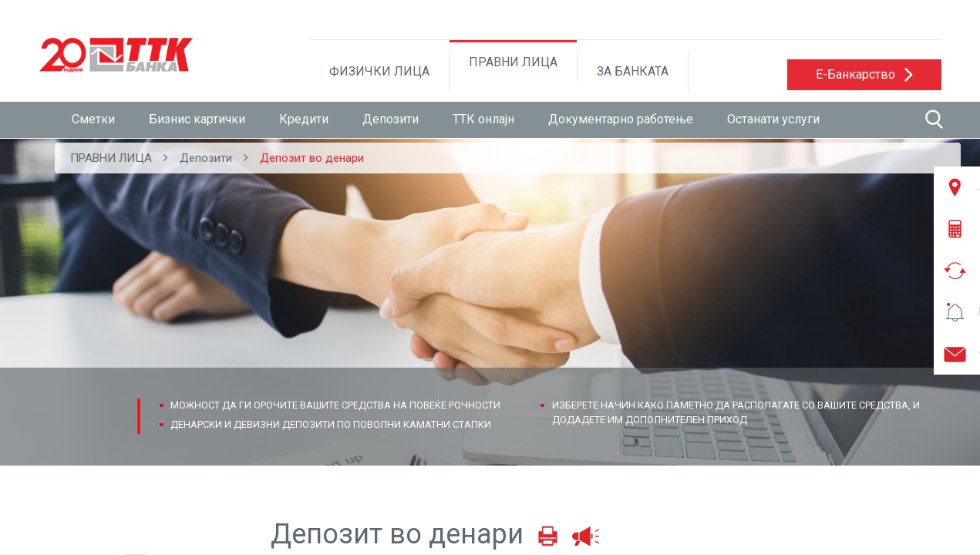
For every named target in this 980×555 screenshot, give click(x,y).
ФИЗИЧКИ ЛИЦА (379, 71)
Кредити (304, 119)
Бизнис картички (197, 119)
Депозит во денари (312, 158)
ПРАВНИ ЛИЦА (513, 62)
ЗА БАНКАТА (633, 71)
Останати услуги (773, 119)
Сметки (93, 119)
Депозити (391, 119)
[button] (864, 75)
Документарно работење (621, 119)
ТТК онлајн (483, 119)
